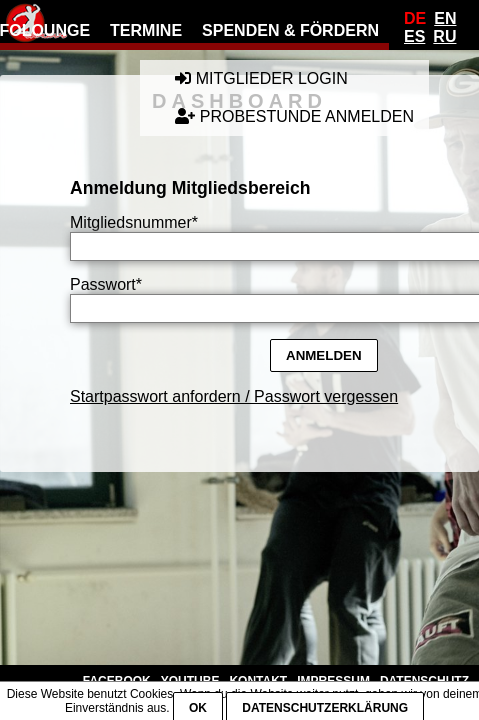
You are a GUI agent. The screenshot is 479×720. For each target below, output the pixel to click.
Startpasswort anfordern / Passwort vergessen (234, 396)
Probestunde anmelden (294, 116)
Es (414, 36)
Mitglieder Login (261, 78)
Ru (444, 36)
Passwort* (106, 284)
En (445, 18)
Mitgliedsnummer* (134, 222)
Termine (146, 30)
